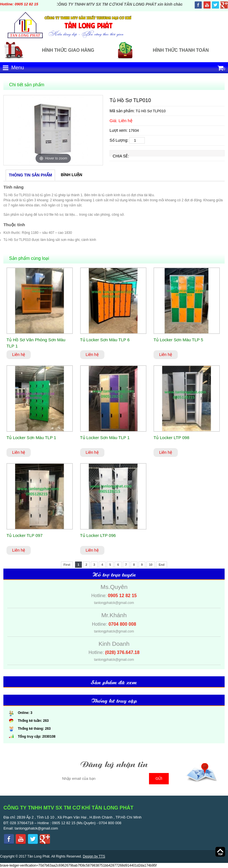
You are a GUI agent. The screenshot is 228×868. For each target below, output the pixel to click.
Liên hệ (19, 355)
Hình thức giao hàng (68, 50)
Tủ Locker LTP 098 (171, 438)
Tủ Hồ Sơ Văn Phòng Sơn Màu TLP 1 (36, 343)
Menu (13, 68)
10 (151, 565)
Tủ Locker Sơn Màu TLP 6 (105, 340)
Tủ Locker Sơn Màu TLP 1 (31, 438)
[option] (53, 130)
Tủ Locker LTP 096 (98, 535)
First (67, 565)
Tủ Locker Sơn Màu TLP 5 (178, 340)
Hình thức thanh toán (181, 50)
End (162, 565)
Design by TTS (94, 856)
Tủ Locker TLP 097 (25, 535)
